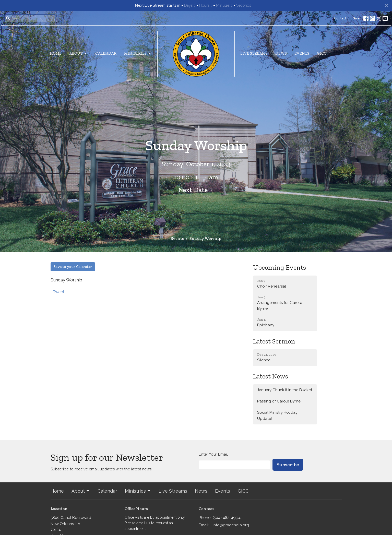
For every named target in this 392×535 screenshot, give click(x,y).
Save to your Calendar (73, 267)
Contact (340, 18)
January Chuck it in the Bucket (285, 390)
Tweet (59, 292)
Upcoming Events (280, 267)
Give (356, 18)
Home (56, 53)
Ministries (138, 54)
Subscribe (288, 465)
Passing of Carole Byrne (279, 401)
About (78, 54)
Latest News (271, 376)
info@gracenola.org (231, 525)
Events (302, 53)
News (281, 53)
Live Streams (254, 53)
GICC (322, 53)
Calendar (106, 53)
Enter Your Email (213, 454)
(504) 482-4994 (227, 518)
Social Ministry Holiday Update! (277, 415)
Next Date (196, 190)
